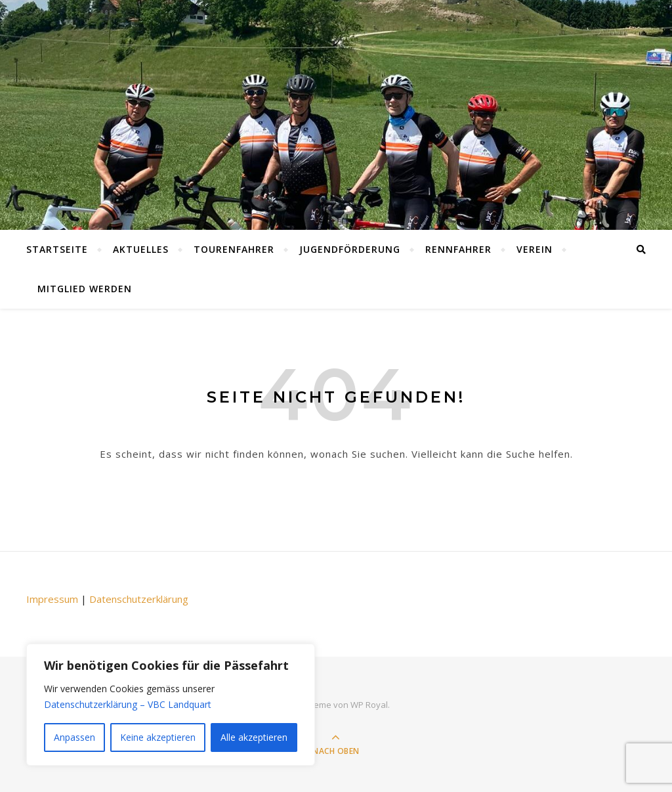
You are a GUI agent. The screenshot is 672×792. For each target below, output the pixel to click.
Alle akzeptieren (254, 737)
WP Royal (369, 705)
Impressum (52, 599)
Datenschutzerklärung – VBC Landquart (128, 704)
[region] (171, 705)
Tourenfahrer (234, 249)
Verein (535, 249)
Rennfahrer (458, 249)
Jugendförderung (350, 249)
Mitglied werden (85, 289)
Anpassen (74, 737)
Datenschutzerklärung (139, 599)
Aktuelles (141, 249)
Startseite (57, 249)
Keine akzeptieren (158, 737)
